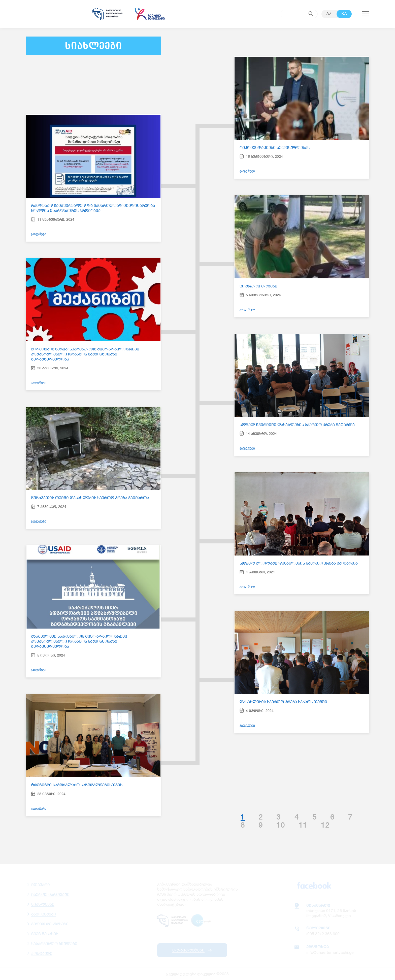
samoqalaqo (108, 14)
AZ (329, 14)
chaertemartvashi (150, 14)
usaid (53, 14)
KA (344, 14)
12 (325, 825)
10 (281, 825)
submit (311, 14)
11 (303, 825)
